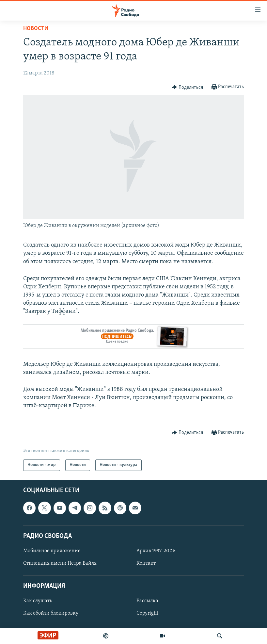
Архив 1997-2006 (156, 551)
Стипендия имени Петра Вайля (60, 563)
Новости (36, 29)
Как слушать (38, 601)
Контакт (146, 563)
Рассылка (147, 601)
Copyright (147, 613)
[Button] (187, 87)
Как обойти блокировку (51, 613)
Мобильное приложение (52, 551)
